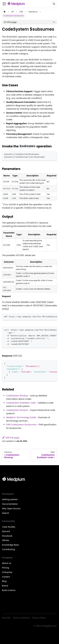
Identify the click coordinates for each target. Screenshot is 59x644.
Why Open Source (11, 509)
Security (6, 618)
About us (7, 563)
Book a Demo (9, 590)
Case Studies (9, 527)
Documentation (10, 504)
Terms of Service (21, 618)
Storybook (7, 536)
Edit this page (11, 438)
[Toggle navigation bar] (4, 4)
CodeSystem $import (17, 410)
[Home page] (4, 12)
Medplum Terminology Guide (21, 417)
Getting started (10, 499)
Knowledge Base (10, 545)
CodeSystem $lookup (17, 396)
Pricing (5, 568)
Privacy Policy (39, 618)
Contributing (8, 549)
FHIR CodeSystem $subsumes (21, 425)
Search (6, 513)
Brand (5, 586)
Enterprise (7, 572)
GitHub (6, 540)
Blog (4, 581)
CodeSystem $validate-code (21, 403)
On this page (10, 22)
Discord (6, 531)
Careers (6, 577)
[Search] (54, 4)
